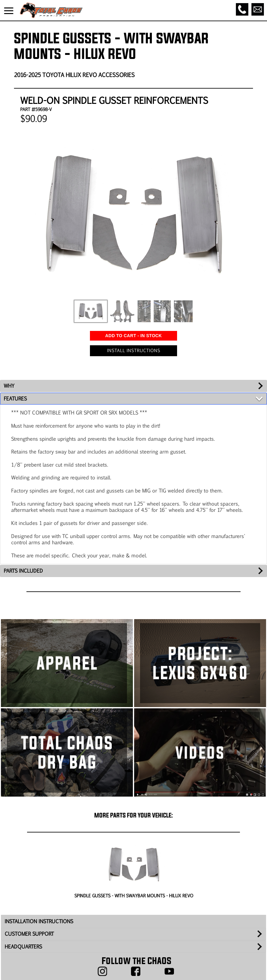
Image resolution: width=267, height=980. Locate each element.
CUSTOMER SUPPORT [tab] (29, 934)
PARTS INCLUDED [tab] (23, 571)
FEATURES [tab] (15, 398)
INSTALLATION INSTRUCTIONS (39, 921)
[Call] (242, 9)
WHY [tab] (9, 386)
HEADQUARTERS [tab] (23, 946)
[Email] (258, 9)
